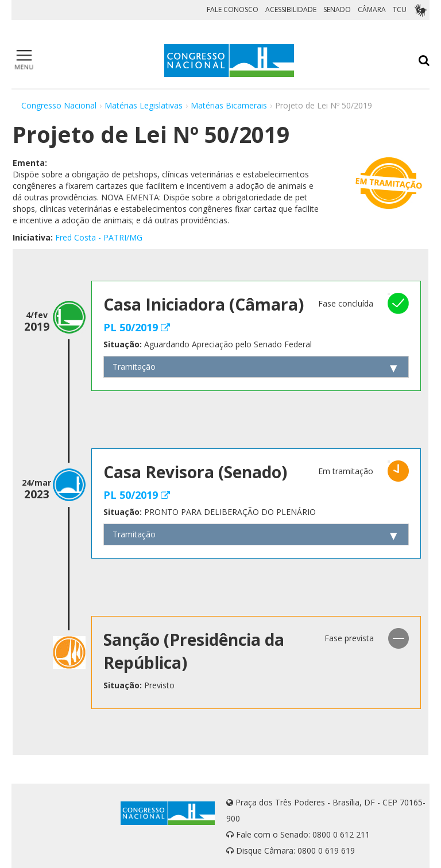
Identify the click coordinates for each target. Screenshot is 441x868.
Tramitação (134, 367)
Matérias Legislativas (144, 105)
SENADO (337, 9)
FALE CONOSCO (233, 9)
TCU (400, 9)
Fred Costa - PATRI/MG (99, 237)
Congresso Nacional (59, 105)
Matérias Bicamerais (229, 105)
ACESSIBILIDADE (291, 9)
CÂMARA (372, 9)
